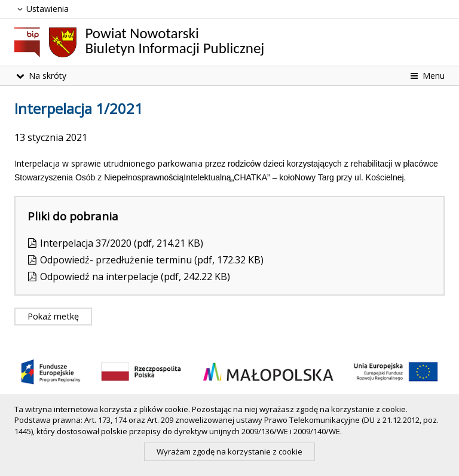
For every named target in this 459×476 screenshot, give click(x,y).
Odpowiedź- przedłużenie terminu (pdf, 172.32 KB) (152, 260)
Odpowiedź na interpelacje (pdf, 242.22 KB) (135, 277)
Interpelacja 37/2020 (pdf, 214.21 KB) (122, 243)
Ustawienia (42, 9)
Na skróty (40, 76)
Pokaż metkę (53, 316)
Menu (426, 76)
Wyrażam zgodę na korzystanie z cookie (229, 452)
